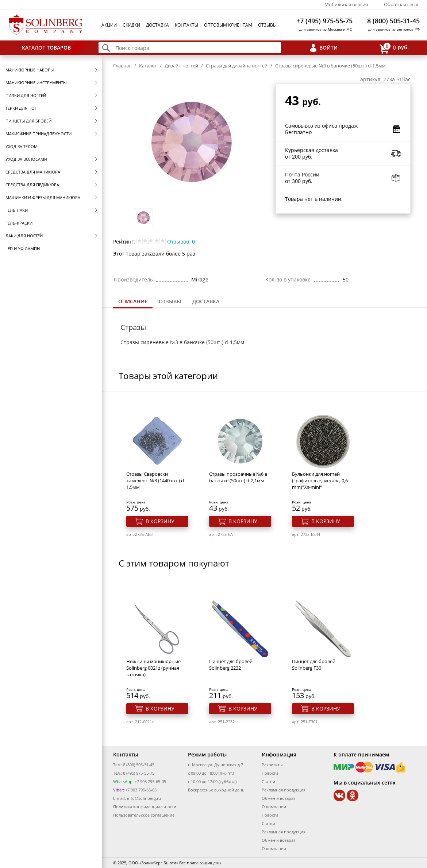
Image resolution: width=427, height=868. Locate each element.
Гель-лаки (17, 210)
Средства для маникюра (33, 172)
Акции (109, 25)
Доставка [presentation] (206, 301)
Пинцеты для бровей (28, 121)
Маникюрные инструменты (36, 83)
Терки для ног (21, 108)
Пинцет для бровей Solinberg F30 (314, 665)
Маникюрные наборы (30, 70)
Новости (270, 773)
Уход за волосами (26, 159)
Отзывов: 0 (181, 242)
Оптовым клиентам (228, 25)
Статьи (268, 781)
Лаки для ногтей (24, 236)
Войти (328, 48)
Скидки (131, 25)
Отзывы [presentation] (170, 301)
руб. (394, 48)
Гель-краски (19, 223)
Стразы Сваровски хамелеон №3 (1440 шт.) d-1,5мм (156, 480)
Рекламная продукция (284, 790)
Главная (122, 66)
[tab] (133, 302)
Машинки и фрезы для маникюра (43, 197)
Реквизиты (272, 765)
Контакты (186, 25)
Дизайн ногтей (181, 66)
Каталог (148, 66)
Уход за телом (22, 146)
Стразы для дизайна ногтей (237, 66)
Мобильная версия (346, 4)
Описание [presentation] (133, 301)
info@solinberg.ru (144, 798)
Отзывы (267, 25)
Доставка (157, 25)
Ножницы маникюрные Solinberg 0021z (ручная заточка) (153, 668)
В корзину (160, 521)
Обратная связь (402, 4)
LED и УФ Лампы (23, 248)
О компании (274, 807)
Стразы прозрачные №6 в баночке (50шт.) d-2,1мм (238, 477)
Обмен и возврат (278, 798)
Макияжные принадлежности (39, 134)
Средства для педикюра (32, 185)
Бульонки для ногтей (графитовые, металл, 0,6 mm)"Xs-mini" (320, 480)
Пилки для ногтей (26, 95)
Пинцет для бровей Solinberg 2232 (231, 665)
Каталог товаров (46, 48)
